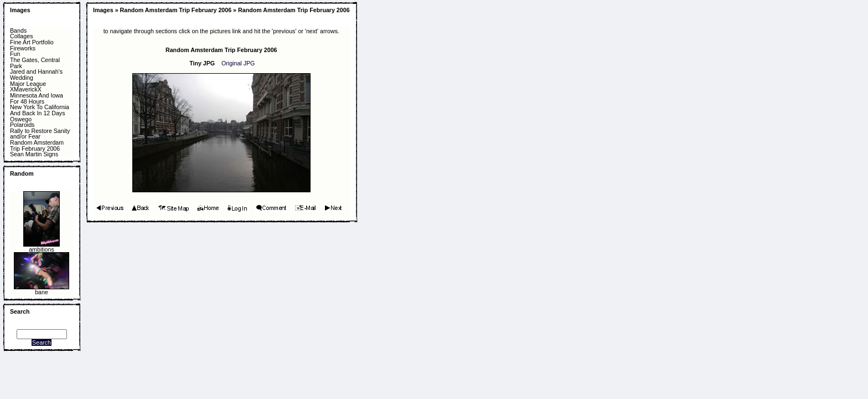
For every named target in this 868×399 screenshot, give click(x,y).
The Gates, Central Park (35, 63)
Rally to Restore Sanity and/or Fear (40, 134)
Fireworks (23, 48)
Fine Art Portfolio (32, 42)
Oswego (21, 119)
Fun (15, 54)
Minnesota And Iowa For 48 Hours (37, 98)
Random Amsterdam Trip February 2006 (37, 145)
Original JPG (238, 63)
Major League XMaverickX (28, 87)
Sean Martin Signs (34, 154)
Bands (18, 31)
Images (20, 10)
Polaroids (22, 125)
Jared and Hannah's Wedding (36, 75)
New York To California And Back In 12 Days (40, 110)
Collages (21, 36)
